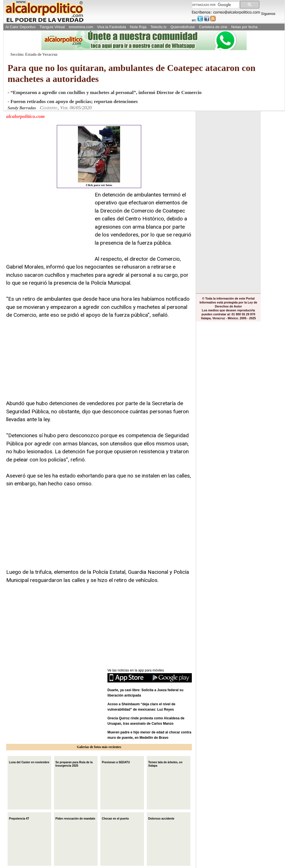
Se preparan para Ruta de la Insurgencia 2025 (74, 763)
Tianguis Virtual (52, 27)
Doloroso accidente (161, 818)
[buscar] (215, 5)
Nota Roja (138, 27)
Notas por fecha (244, 27)
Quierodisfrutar (183, 27)
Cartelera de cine (213, 27)
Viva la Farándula (112, 27)
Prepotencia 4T (19, 818)
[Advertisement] (48, 226)
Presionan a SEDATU (116, 762)
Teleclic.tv (158, 27)
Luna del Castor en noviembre (29, 762)
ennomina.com (81, 27)
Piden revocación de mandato (75, 818)
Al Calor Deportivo (20, 27)
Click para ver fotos (99, 156)
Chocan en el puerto (115, 818)
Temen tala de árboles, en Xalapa (165, 763)
